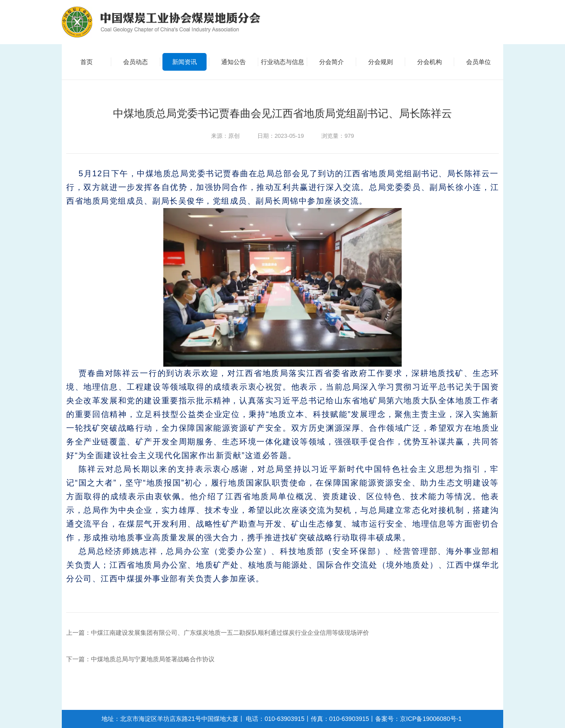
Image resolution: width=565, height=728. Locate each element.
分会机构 (429, 62)
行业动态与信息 (282, 62)
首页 (87, 62)
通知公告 (234, 62)
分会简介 (331, 62)
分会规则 (380, 62)
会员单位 (478, 62)
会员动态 (136, 62)
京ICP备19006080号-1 (431, 719)
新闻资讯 (185, 62)
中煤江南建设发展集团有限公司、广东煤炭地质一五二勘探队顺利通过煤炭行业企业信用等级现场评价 (230, 633)
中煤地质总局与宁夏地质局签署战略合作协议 (153, 659)
